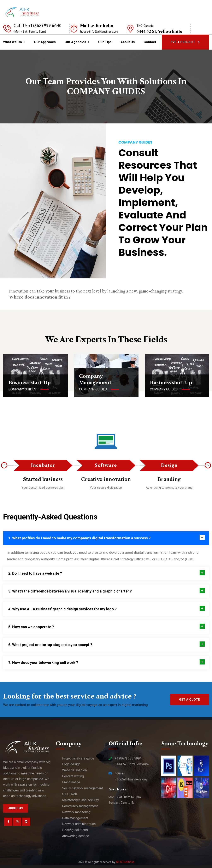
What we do (13, 42)
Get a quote (189, 700)
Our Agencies (75, 42)
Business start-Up (30, 383)
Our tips (105, 42)
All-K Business (125, 862)
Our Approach (45, 42)
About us (16, 808)
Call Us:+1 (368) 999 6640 (37, 26)
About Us (128, 42)
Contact (150, 42)
